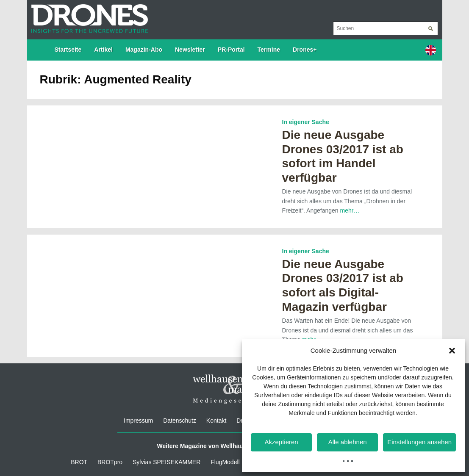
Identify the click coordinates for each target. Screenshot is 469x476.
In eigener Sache (306, 122)
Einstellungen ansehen (419, 442)
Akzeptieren (281, 442)
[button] (452, 351)
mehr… (350, 210)
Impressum (138, 421)
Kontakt (216, 421)
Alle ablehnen (348, 442)
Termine (269, 50)
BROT (79, 462)
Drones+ (305, 50)
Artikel (103, 50)
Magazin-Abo (144, 50)
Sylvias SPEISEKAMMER (167, 462)
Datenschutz (180, 421)
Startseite (68, 50)
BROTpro (110, 462)
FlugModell (225, 462)
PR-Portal (231, 50)
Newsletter (190, 50)
